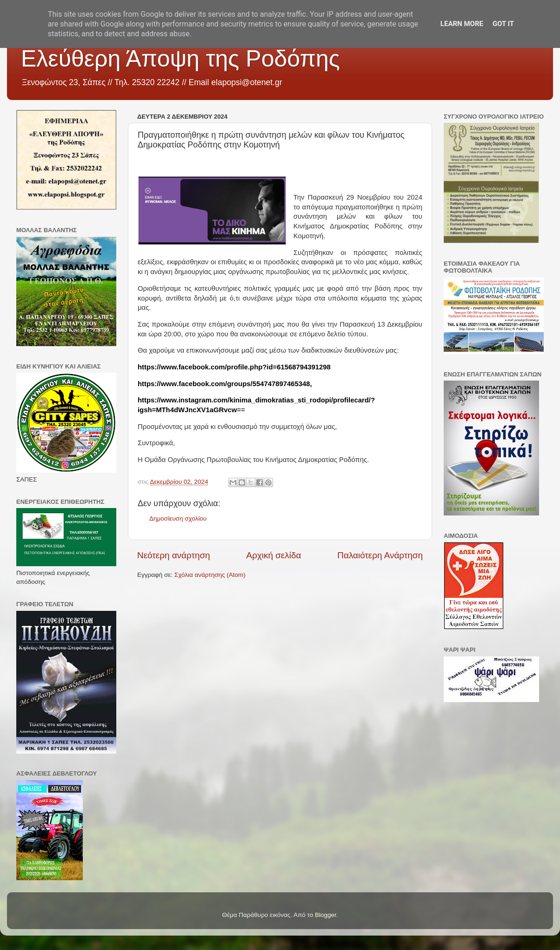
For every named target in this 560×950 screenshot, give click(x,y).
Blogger (326, 915)
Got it (503, 24)
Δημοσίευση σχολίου (178, 518)
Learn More (462, 24)
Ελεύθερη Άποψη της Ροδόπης (180, 59)
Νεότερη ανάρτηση (174, 555)
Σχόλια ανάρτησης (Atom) (210, 575)
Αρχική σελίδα (274, 555)
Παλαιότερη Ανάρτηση (380, 555)
